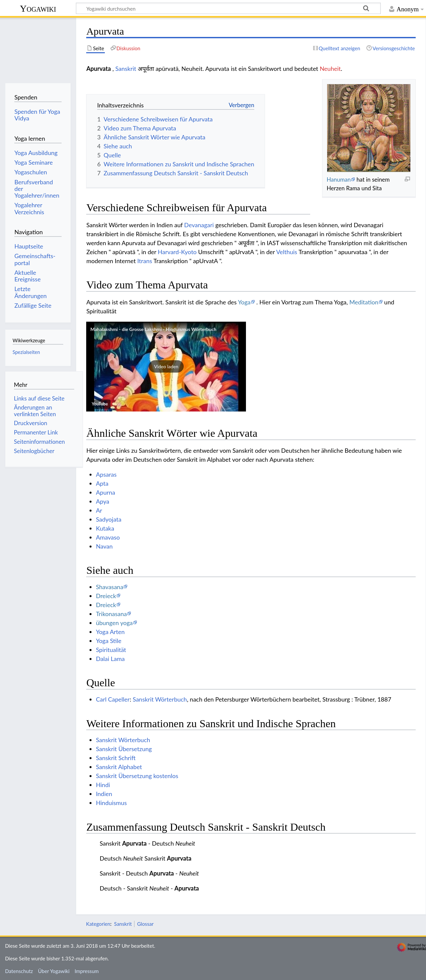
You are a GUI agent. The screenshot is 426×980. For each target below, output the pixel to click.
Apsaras (106, 474)
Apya (103, 501)
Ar (99, 510)
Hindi (103, 785)
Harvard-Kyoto (177, 252)
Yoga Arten (110, 632)
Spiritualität (111, 650)
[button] (166, 367)
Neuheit (330, 69)
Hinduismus (111, 803)
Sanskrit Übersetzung (124, 749)
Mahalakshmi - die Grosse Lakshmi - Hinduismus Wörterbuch (153, 329)
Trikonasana (111, 614)
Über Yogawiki (54, 971)
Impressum (87, 971)
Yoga (244, 302)
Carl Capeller (113, 699)
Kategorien (98, 924)
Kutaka (105, 528)
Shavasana (109, 587)
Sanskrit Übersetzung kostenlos (137, 776)
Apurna (106, 492)
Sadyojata (108, 519)
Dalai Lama (110, 659)
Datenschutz (19, 971)
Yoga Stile (109, 641)
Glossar (145, 924)
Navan (104, 546)
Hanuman (338, 179)
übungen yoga (114, 623)
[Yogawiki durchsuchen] (228, 8)
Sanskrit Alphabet (119, 767)
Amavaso (108, 537)
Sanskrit (126, 69)
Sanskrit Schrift (116, 758)
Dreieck (106, 596)
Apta (102, 483)
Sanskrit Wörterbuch (160, 699)
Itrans (145, 261)
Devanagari (199, 225)
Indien (104, 794)
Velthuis (287, 252)
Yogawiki (38, 8)
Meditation (364, 302)
